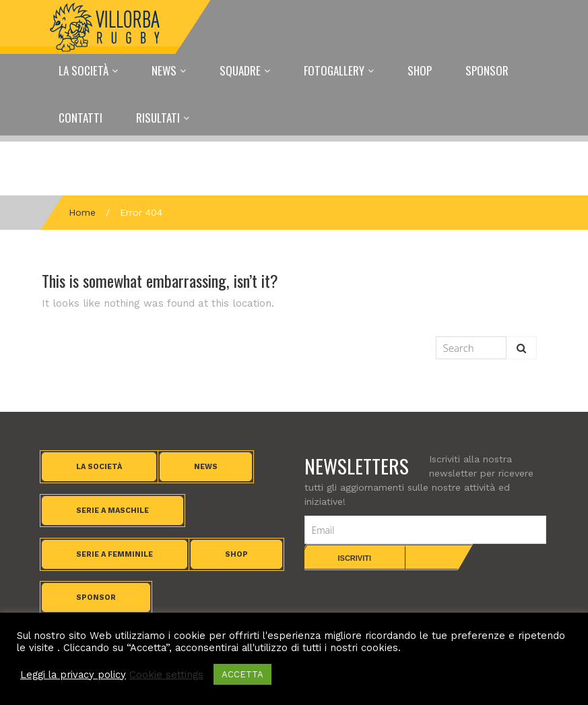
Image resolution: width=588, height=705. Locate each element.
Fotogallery (334, 70)
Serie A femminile (115, 554)
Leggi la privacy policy (73, 675)
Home (82, 212)
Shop (420, 70)
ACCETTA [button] (242, 674)
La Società (84, 70)
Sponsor (487, 70)
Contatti (80, 118)
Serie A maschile (112, 511)
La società (99, 467)
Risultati (158, 118)
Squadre (240, 70)
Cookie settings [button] (166, 675)
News (164, 70)
